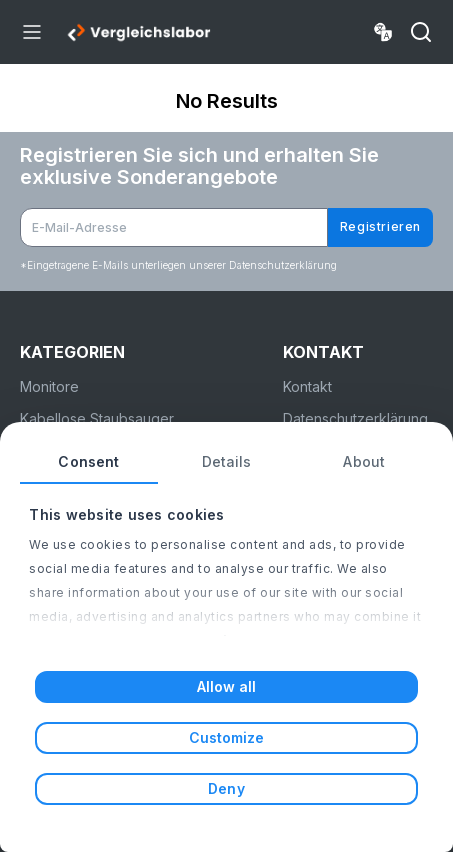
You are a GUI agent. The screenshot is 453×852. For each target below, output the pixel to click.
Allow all (227, 686)
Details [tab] (227, 461)
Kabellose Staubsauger (97, 418)
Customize (227, 737)
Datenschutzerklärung (355, 418)
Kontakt (307, 386)
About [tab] (364, 461)
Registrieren (380, 226)
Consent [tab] (88, 461)
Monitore (49, 386)
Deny (226, 788)
